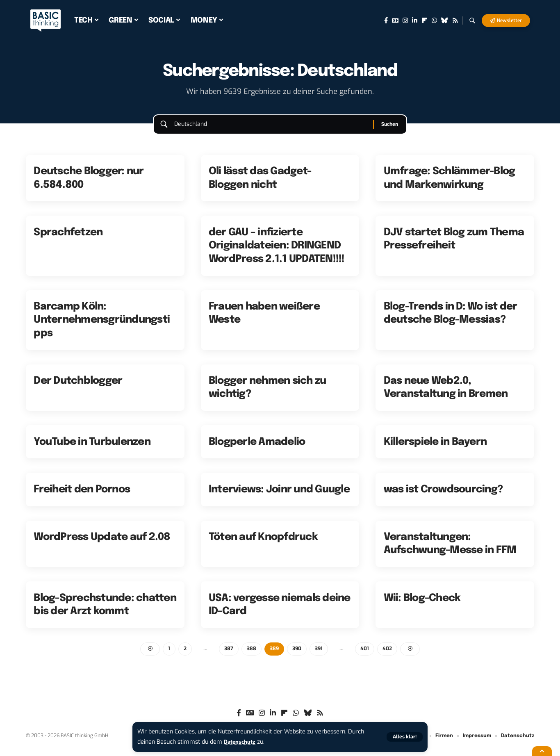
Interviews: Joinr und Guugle (279, 497)
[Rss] (455, 20)
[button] (404, 737)
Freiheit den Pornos (82, 497)
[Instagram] (405, 20)
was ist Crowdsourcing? (443, 497)
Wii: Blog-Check (422, 606)
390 (297, 657)
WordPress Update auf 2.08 (102, 545)
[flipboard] (425, 20)
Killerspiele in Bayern (435, 449)
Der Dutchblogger (78, 389)
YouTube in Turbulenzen (92, 449)
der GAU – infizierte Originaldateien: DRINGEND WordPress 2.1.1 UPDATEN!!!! (277, 253)
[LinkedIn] (415, 20)
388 (250, 657)
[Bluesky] (445, 20)
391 (320, 657)
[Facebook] (386, 20)
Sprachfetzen (68, 240)
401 (367, 657)
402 (389, 657)
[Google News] (395, 20)
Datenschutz (241, 742)
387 (227, 657)
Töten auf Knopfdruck (263, 545)
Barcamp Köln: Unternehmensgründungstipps (102, 328)
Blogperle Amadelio (257, 449)
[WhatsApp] (434, 20)
